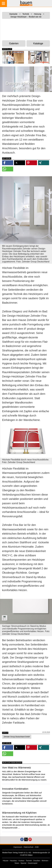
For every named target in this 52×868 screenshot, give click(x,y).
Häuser (6, 861)
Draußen (37, 861)
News (17, 863)
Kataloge (38, 43)
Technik (29, 861)
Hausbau (13, 861)
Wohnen (45, 861)
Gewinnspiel (33, 863)
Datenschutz (29, 847)
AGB (37, 847)
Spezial (23, 863)
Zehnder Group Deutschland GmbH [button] (17, 737)
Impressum (18, 847)
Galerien (14, 43)
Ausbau (21, 861)
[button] (8, 163)
